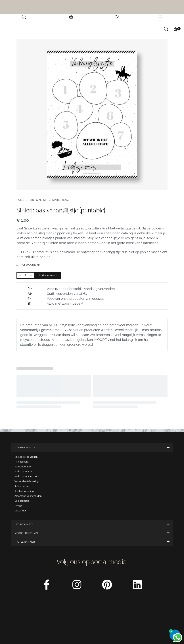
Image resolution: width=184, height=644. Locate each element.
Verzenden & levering (27, 481)
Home (20, 200)
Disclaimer (20, 511)
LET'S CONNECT (24, 524)
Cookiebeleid (22, 501)
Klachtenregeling (24, 491)
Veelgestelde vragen (26, 457)
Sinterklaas (61, 200)
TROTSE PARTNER (25, 542)
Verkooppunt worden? (27, 476)
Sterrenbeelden (23, 467)
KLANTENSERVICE (25, 448)
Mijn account (21, 462)
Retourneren (22, 486)
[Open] (117, 17)
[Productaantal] (26, 275)
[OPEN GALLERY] (92, 114)
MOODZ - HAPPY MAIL (27, 533)
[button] (160, 17)
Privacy (18, 506)
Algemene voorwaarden (28, 496)
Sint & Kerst (38, 200)
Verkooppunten (23, 472)
